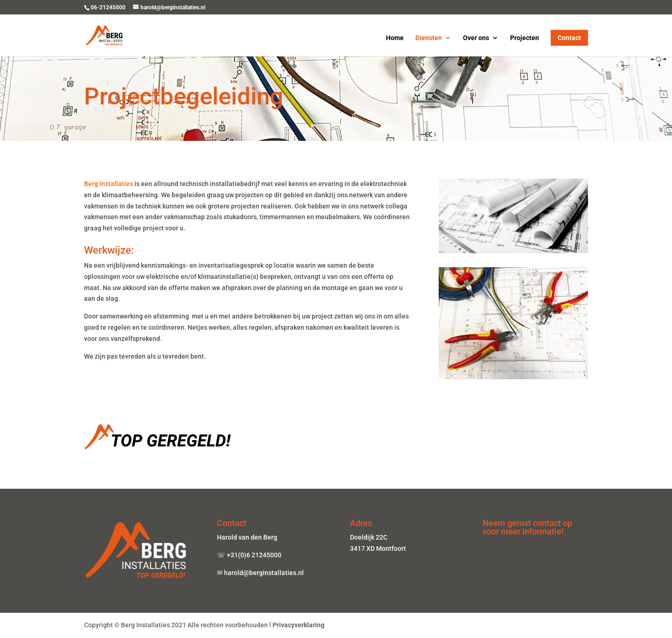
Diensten (429, 38)
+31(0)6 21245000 (254, 555)
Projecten (525, 38)
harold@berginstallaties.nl (265, 573)
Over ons (476, 38)
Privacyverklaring (298, 625)
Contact (569, 38)
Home (395, 38)
